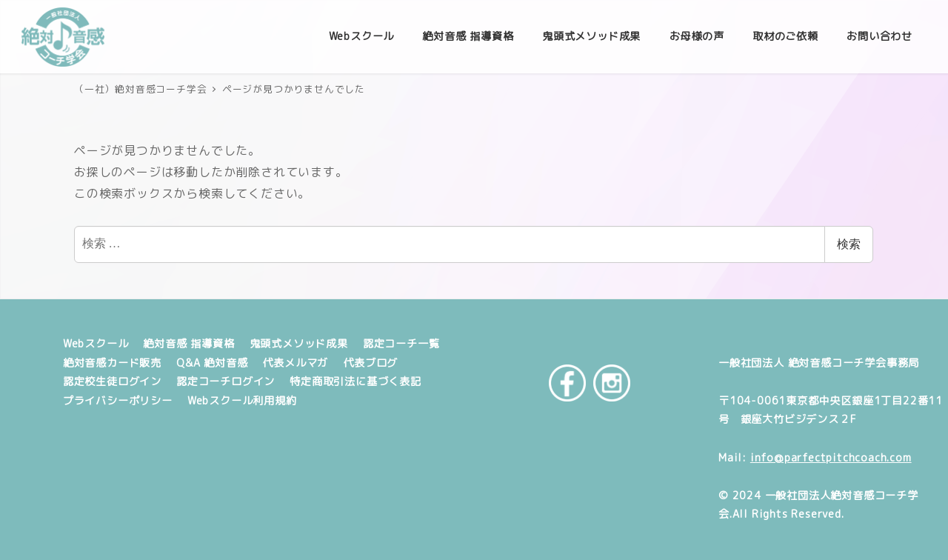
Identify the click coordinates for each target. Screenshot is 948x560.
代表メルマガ (295, 363)
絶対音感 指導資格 (188, 344)
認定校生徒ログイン (112, 381)
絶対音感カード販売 (112, 363)
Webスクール (96, 344)
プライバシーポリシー (118, 401)
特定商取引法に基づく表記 (355, 381)
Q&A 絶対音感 (212, 363)
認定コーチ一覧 (401, 344)
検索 (849, 244)
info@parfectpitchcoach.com (831, 458)
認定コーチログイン (226, 381)
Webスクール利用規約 (242, 401)
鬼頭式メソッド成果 (299, 344)
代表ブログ (370, 363)
